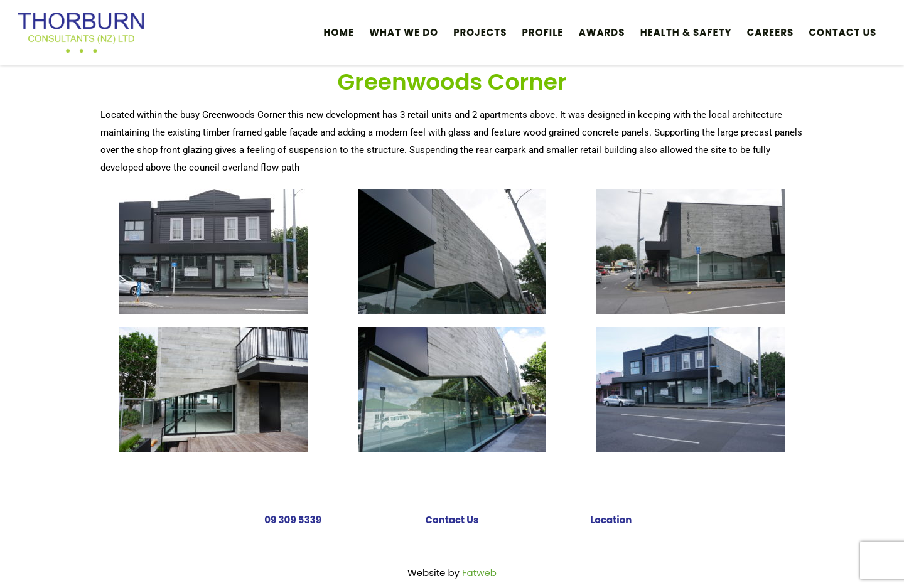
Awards (602, 32)
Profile (543, 32)
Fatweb (479, 573)
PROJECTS (480, 32)
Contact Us (843, 32)
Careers (771, 32)
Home (339, 32)
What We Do (404, 32)
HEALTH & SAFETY (686, 32)
